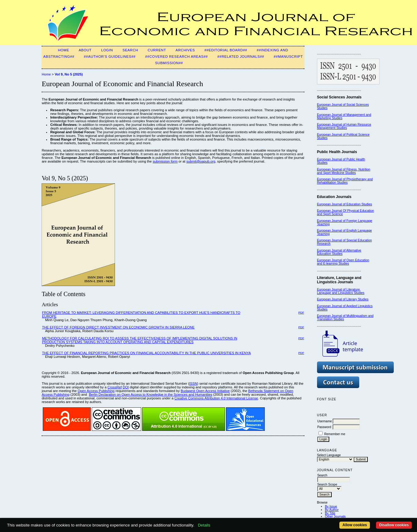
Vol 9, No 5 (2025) (69, 74)
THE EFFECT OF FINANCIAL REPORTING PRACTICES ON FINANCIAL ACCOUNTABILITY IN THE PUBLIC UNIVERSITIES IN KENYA (146, 353)
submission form (165, 161)
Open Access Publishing (96, 391)
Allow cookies (355, 525)
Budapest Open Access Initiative (205, 391)
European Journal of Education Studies (345, 204)
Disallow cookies (394, 525)
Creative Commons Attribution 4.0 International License (216, 398)
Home (64, 50)
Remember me (335, 434)
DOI (126, 387)
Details (204, 525)
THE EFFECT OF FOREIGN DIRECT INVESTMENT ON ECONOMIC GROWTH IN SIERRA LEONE (118, 327)
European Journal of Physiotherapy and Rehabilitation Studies (345, 181)
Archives (185, 50)
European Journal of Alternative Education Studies (339, 252)
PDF (301, 312)
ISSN (193, 383)
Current (157, 50)
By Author (332, 510)
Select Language (329, 455)
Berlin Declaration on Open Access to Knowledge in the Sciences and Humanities (151, 394)
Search (130, 50)
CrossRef (115, 387)
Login (107, 50)
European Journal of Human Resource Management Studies (344, 126)
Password (324, 427)
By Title (330, 513)
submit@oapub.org (201, 161)
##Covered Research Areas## (177, 57)
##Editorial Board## (226, 50)
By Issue (331, 506)
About (85, 50)
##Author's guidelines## (110, 57)
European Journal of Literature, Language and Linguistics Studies (341, 291)
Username (325, 421)
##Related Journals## (241, 57)
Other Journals (335, 517)
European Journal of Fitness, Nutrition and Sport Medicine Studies (344, 171)
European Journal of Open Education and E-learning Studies (343, 262)
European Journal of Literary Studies (343, 299)
